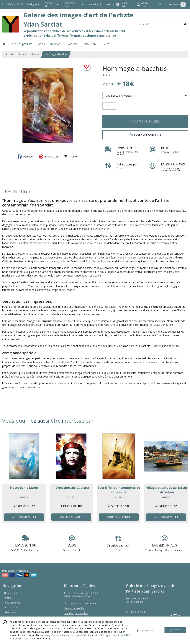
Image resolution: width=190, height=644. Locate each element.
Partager (26, 157)
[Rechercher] (185, 24)
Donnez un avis (11, 593)
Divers (23, 54)
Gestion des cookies (75, 608)
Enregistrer (49, 157)
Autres (35, 54)
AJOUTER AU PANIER (145, 121)
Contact (107, 4)
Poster (71, 157)
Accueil (10, 54)
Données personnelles (76, 613)
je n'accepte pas (146, 630)
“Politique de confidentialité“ (115, 635)
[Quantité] (109, 106)
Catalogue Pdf (13, 603)
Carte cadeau (12, 608)
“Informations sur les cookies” (68, 635)
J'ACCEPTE (176, 630)
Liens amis (11, 612)
